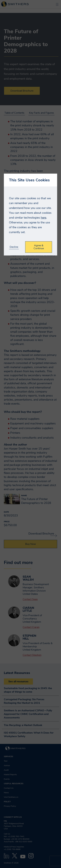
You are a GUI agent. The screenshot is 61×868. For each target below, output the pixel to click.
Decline (14, 247)
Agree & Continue (39, 247)
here (44, 218)
